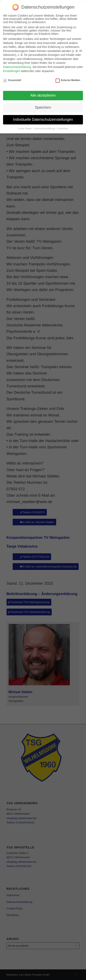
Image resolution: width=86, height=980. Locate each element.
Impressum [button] (63, 129)
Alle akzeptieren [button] (43, 95)
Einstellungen (12, 71)
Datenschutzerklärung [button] (45, 129)
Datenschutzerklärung (17, 67)
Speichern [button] (43, 107)
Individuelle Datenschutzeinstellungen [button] (43, 120)
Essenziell (12, 80)
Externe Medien (68, 80)
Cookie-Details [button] (25, 129)
